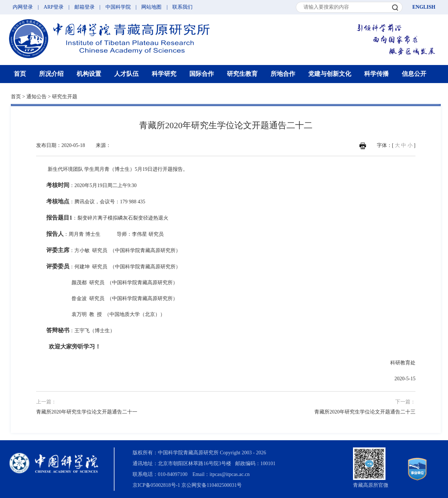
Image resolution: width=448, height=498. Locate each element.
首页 (20, 74)
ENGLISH (424, 7)
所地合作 (283, 74)
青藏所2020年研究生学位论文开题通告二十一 (87, 412)
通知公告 (36, 97)
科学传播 (376, 74)
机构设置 (89, 74)
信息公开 (414, 74)
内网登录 (23, 7)
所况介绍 (51, 74)
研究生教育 (242, 74)
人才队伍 (126, 74)
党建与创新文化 (330, 74)
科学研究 (164, 74)
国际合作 (202, 74)
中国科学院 (118, 7)
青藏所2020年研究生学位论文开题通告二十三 (365, 412)
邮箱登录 (85, 7)
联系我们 (182, 7)
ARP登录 (54, 7)
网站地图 (151, 7)
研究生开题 (65, 97)
